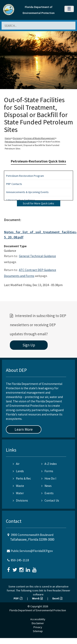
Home (8, 138)
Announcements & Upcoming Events (27, 192)
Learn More (24, 429)
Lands (18, 471)
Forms (47, 471)
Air (16, 464)
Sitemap (38, 631)
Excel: (57, 598)
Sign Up (29, 345)
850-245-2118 (20, 560)
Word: (37, 598)
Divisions (17, 138)
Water (18, 493)
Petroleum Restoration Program (20, 142)
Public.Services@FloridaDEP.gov (32, 551)
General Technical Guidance (37, 256)
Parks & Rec (22, 478)
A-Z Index (49, 464)
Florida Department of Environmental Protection (38, 610)
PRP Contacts (14, 184)
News (46, 486)
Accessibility (38, 619)
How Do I (49, 478)
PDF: (18, 598)
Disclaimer (38, 623)
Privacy (38, 627)
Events (47, 493)
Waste (18, 486)
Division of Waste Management (39, 138)
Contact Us (50, 500)
